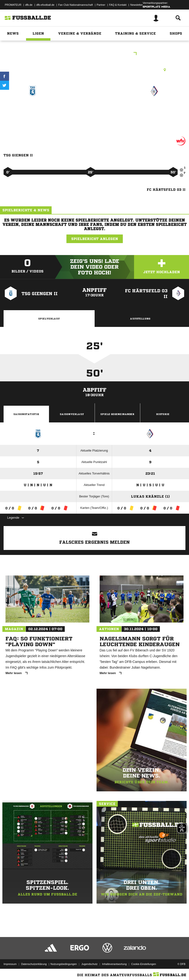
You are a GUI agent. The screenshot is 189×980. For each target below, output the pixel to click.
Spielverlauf (49, 319)
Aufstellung (140, 319)
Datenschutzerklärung (34, 964)
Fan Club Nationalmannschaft (76, 5)
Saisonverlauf (72, 414)
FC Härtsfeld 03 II (154, 108)
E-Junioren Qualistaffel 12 (94, 54)
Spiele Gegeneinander (117, 414)
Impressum (10, 964)
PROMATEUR (13, 5)
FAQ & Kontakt (118, 5)
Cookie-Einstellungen (144, 964)
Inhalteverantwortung (114, 964)
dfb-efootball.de (45, 5)
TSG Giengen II (32, 108)
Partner (101, 5)
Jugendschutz (89, 964)
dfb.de (29, 5)
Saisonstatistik (26, 414)
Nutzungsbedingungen (64, 964)
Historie (163, 414)
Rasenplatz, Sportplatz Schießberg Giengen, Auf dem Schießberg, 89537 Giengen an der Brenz (94, 70)
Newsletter (136, 5)
